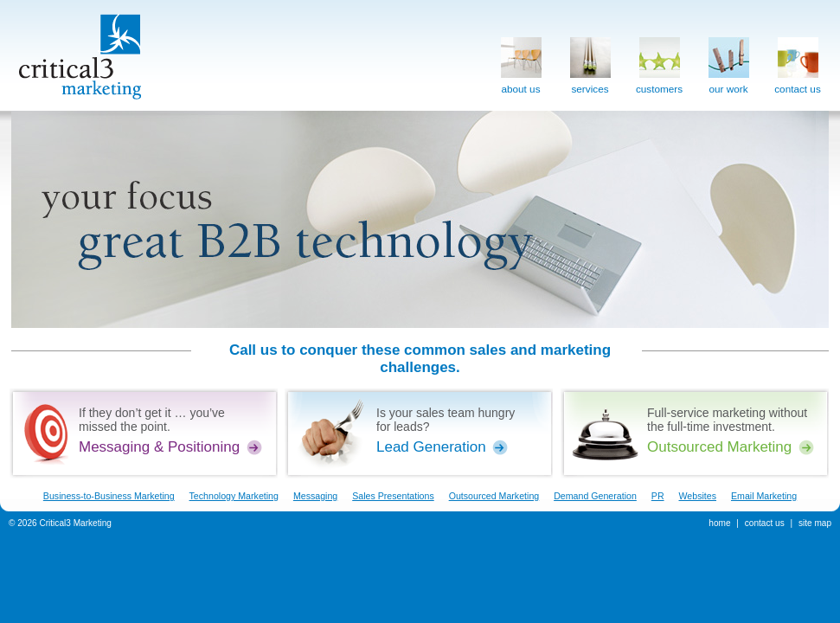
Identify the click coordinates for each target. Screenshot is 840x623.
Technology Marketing (234, 496)
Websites (698, 496)
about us (521, 62)
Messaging (315, 496)
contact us (798, 62)
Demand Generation (595, 496)
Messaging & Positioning (159, 447)
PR (658, 496)
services (590, 62)
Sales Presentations (393, 496)
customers (660, 62)
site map (815, 523)
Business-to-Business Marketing (109, 496)
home (719, 523)
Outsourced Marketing (719, 447)
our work (729, 62)
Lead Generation (431, 447)
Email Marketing (764, 496)
